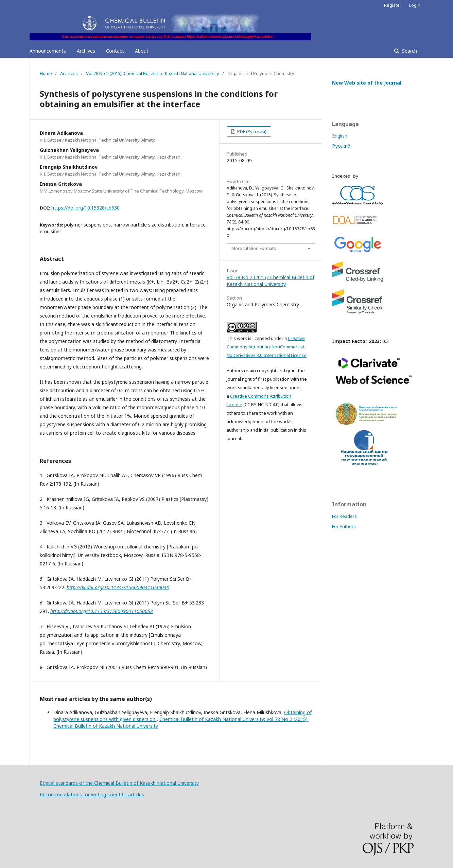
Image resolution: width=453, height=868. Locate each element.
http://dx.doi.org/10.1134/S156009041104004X (118, 587)
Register (393, 5)
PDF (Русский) (251, 131)
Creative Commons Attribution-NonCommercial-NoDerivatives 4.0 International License (267, 347)
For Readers (344, 516)
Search (409, 51)
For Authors (344, 526)
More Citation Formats (254, 248)
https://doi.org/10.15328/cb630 (85, 208)
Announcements (48, 51)
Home (46, 73)
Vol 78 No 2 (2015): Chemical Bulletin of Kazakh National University (153, 73)
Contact (115, 51)
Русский (341, 146)
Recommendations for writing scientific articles (92, 794)
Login (415, 5)
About (142, 51)
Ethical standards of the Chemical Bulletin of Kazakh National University (119, 783)
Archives (86, 51)
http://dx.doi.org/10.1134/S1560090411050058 (102, 611)
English (340, 136)
